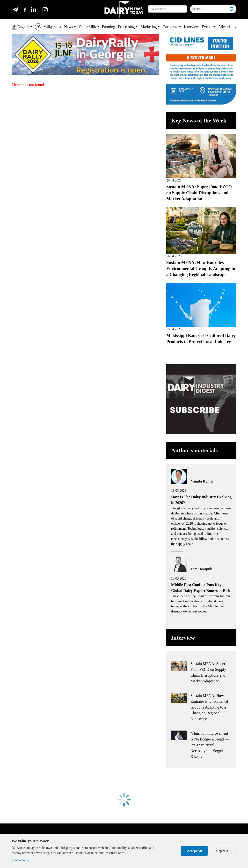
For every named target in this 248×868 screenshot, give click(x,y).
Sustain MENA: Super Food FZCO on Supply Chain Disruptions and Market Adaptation (199, 193)
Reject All (223, 851)
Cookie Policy (21, 860)
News (68, 27)
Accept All (194, 851)
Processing (126, 27)
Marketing (149, 27)
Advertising (227, 27)
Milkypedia (48, 27)
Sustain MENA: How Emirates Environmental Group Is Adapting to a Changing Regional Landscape (201, 269)
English (20, 27)
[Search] (209, 9)
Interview (191, 27)
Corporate (170, 27)
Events (207, 27)
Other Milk (88, 27)
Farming (109, 27)
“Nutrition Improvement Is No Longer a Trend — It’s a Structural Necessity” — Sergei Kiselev (210, 745)
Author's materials (194, 450)
